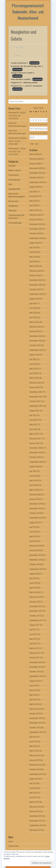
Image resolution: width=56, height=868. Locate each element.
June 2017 (34, 634)
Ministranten (14, 201)
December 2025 (36, 168)
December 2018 (36, 555)
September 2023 (36, 294)
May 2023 (33, 313)
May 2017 (33, 639)
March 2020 (34, 490)
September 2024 (36, 238)
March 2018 (34, 592)
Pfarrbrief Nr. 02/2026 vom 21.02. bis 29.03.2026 (18, 141)
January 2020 (35, 499)
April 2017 (34, 643)
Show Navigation (42, 21)
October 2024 (35, 233)
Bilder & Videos (15, 170)
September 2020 (36, 462)
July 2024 (33, 247)
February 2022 (35, 383)
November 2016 (36, 667)
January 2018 (35, 602)
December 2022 (36, 336)
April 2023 (34, 317)
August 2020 (35, 466)
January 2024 (35, 275)
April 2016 (34, 699)
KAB (10, 184)
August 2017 (35, 625)
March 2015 (34, 751)
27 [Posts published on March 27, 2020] (41, 133)
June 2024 (34, 252)
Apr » (37, 144)
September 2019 (36, 518)
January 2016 (35, 713)
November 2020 (36, 452)
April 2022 (34, 373)
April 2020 (34, 485)
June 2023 (34, 308)
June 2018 (34, 583)
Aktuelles (17, 56)
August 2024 (35, 243)
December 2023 (36, 280)
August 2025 (35, 187)
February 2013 (35, 830)
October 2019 (35, 513)
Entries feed (13, 846)
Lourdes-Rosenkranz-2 (19, 63)
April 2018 (34, 588)
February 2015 (35, 755)
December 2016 (36, 662)
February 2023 (35, 327)
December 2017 (36, 606)
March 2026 (34, 154)
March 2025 (34, 210)
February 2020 (35, 494)
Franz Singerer (19, 47)
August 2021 (35, 411)
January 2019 (35, 550)
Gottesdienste (14, 180)
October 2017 (35, 616)
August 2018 (35, 574)
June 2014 (34, 788)
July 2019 (33, 527)
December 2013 (36, 816)
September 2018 (36, 569)
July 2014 (33, 783)
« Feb (32, 144)
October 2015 (35, 727)
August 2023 (35, 299)
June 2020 (34, 476)
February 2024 (35, 271)
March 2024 (34, 266)
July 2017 (33, 630)
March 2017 (34, 648)
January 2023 (35, 331)
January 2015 (35, 760)
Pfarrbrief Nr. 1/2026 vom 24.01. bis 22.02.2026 (17, 151)
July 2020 (33, 471)
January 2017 (35, 657)
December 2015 (36, 718)
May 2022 (33, 369)
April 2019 (34, 541)
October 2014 (35, 769)
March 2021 (34, 434)
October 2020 (35, 457)
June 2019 (34, 532)
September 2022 (36, 350)
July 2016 (33, 685)
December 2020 (36, 448)
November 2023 (36, 285)
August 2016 (35, 681)
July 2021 (33, 415)
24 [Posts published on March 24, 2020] (33, 133)
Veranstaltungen (15, 223)
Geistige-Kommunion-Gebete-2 (23, 73)
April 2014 (34, 797)
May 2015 (33, 746)
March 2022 (34, 378)
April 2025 (34, 205)
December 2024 (36, 224)
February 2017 (35, 653)
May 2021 (33, 424)
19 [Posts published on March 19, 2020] (38, 129)
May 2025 (33, 201)
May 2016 (33, 695)
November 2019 (36, 508)
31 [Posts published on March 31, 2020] (33, 137)
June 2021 (34, 420)
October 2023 (35, 289)
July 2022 (33, 359)
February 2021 (35, 438)
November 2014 (36, 765)
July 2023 (33, 303)
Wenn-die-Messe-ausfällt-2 (21, 79)
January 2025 (35, 219)
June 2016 (34, 690)
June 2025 (34, 196)
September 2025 (36, 182)
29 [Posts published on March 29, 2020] (46, 133)
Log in (11, 841)
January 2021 (35, 443)
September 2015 (36, 732)
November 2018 (36, 560)
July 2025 (33, 192)
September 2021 (36, 406)
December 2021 (36, 392)
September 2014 (36, 774)
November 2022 (36, 341)
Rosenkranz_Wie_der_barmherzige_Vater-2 (27, 66)
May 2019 (33, 536)
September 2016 (36, 676)
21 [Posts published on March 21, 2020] (44, 129)
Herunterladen (34, 63)
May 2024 (33, 257)
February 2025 (35, 215)
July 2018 (33, 578)
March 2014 (34, 802)
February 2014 (35, 807)
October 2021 (35, 401)
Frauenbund (13, 175)
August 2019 (35, 522)
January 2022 (35, 387)
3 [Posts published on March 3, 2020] (33, 120)
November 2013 (36, 821)
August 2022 (35, 355)
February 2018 (35, 597)
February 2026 (35, 159)
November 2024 (36, 229)
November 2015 (36, 723)
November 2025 (36, 173)
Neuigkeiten (13, 206)
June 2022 (34, 364)
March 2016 (34, 704)
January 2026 (35, 164)
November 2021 (36, 397)
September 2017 (36, 620)
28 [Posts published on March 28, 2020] (44, 133)
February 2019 (35, 546)
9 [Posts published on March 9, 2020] (31, 124)
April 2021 (34, 429)
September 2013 (36, 825)
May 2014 (33, 793)
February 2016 (35, 709)
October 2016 (35, 671)
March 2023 (34, 322)
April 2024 (34, 261)
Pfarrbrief (12, 211)
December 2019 (36, 504)
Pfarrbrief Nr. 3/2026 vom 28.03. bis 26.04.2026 (17, 115)
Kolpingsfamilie (14, 189)
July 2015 (33, 737)
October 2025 (35, 178)
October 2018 (35, 564)
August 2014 (35, 779)
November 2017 (36, 611)
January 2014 (35, 811)
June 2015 (34, 741)
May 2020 (33, 480)
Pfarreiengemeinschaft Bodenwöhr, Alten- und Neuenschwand (28, 12)
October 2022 (35, 345)
